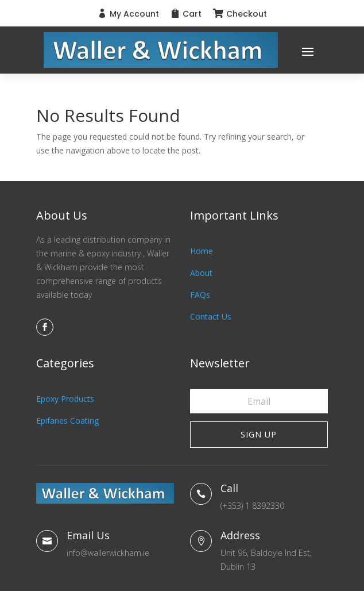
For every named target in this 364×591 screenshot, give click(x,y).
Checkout (247, 14)
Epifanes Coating (67, 421)
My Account (134, 14)
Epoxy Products (65, 399)
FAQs (200, 295)
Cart (192, 14)
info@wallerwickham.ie (108, 553)
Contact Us (211, 316)
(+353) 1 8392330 (252, 506)
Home (202, 251)
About (201, 273)
